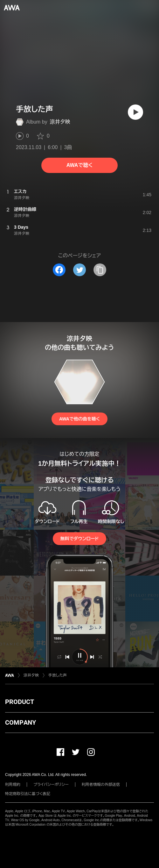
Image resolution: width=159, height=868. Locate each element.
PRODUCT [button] (20, 702)
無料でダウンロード (79, 539)
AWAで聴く (79, 165)
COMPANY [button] (21, 722)
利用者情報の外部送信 (101, 785)
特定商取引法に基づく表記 (28, 794)
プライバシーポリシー (51, 785)
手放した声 (58, 675)
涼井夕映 (60, 122)
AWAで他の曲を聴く (79, 419)
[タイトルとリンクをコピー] (100, 270)
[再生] (135, 112)
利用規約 (13, 785)
